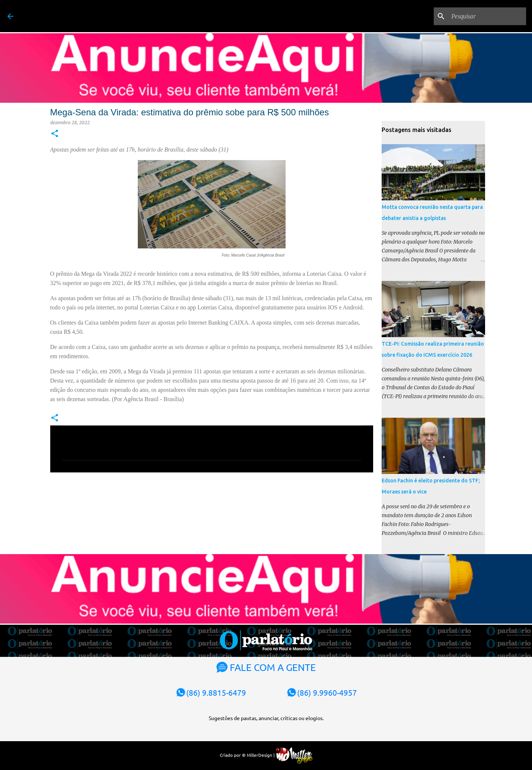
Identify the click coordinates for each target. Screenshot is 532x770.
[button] (55, 134)
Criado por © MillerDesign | (266, 755)
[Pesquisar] (487, 16)
